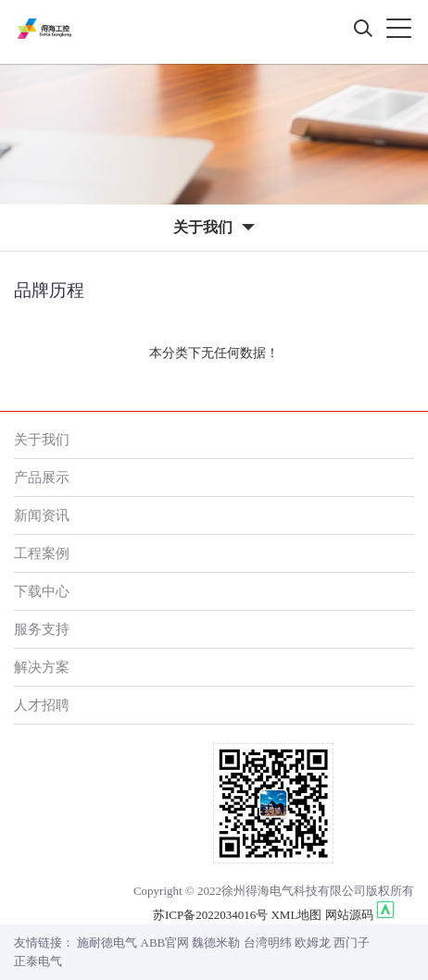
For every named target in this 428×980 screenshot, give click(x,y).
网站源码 (349, 915)
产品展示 (42, 477)
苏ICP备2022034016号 (210, 915)
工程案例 (42, 553)
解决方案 (42, 667)
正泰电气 (38, 961)
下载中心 (42, 591)
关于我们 (42, 439)
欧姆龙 (313, 943)
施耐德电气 (107, 943)
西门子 (352, 943)
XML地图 (296, 915)
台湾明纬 (268, 943)
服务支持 (42, 629)
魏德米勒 (216, 943)
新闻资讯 (42, 515)
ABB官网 (165, 943)
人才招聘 (42, 705)
